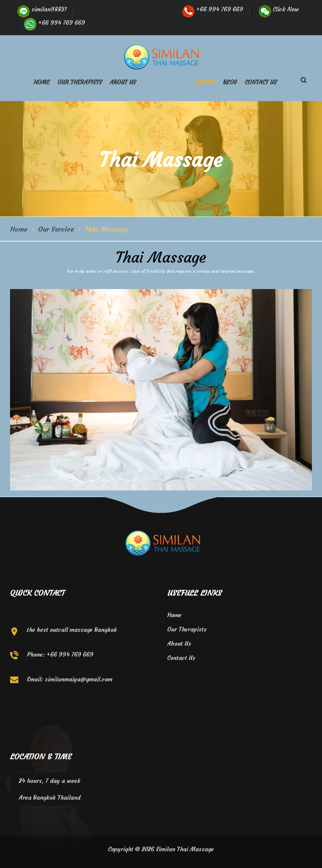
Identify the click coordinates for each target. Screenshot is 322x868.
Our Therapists (80, 82)
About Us (179, 644)
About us (123, 82)
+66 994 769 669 (55, 23)
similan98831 (42, 9)
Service (205, 82)
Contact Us (181, 658)
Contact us (261, 82)
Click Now (279, 9)
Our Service (56, 229)
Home (42, 82)
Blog (230, 82)
